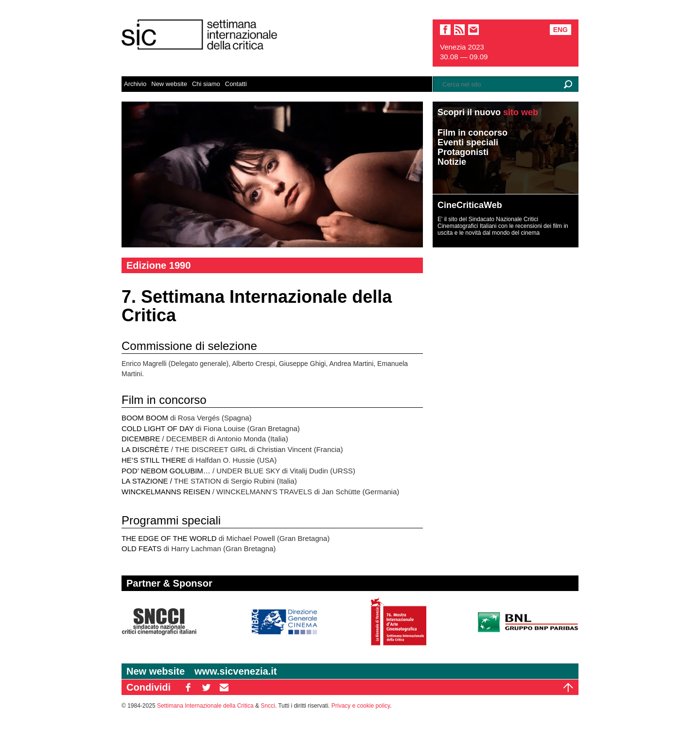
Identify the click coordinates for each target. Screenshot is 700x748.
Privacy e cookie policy (361, 706)
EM (224, 687)
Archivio (135, 84)
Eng (560, 30)
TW (206, 687)
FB (188, 687)
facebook (445, 30)
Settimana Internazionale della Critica (205, 706)
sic (459, 30)
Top (568, 687)
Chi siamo (206, 84)
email (473, 30)
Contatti (236, 84)
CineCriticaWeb (470, 205)
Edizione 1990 (158, 265)
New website (169, 84)
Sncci (268, 706)
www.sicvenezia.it (236, 671)
